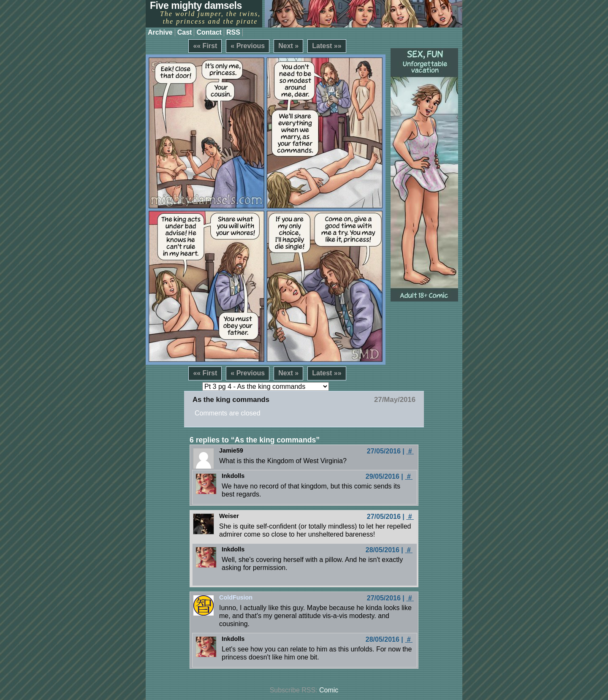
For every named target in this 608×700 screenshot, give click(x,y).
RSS (233, 32)
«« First (205, 46)
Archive (160, 32)
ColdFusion (236, 597)
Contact (209, 32)
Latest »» (327, 46)
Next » (288, 46)
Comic (329, 690)
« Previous (248, 46)
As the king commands (231, 400)
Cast (185, 32)
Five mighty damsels (196, 5)
